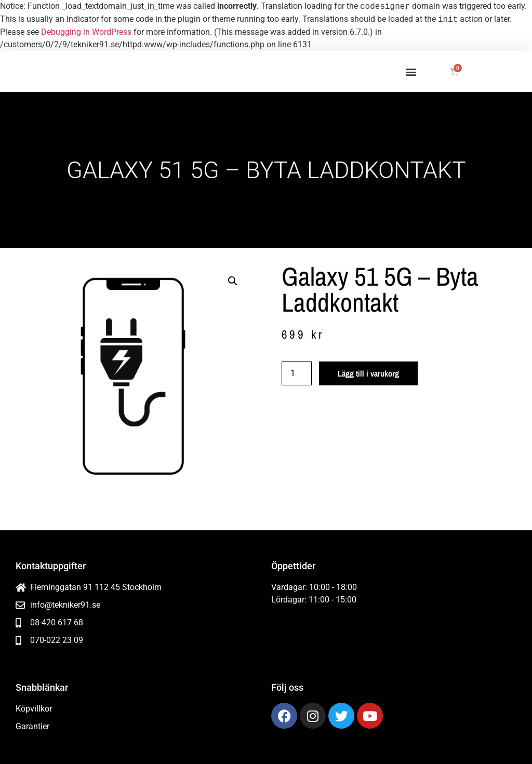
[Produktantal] (297, 373)
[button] (411, 71)
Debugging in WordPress (86, 32)
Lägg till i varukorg (368, 373)
